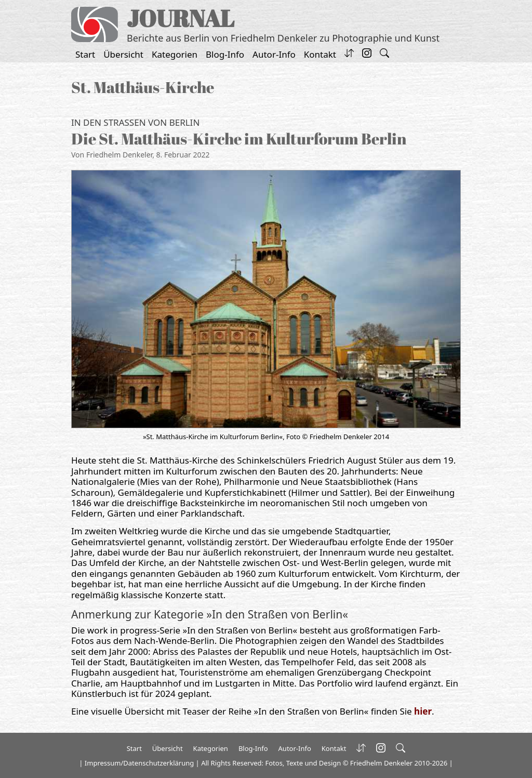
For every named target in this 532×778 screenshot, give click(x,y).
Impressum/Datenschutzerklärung (139, 763)
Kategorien (175, 54)
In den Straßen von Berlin (135, 122)
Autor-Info (274, 54)
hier (423, 711)
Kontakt (320, 54)
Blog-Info (225, 54)
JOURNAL (181, 18)
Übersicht (123, 54)
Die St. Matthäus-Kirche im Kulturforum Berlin (239, 139)
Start (85, 54)
